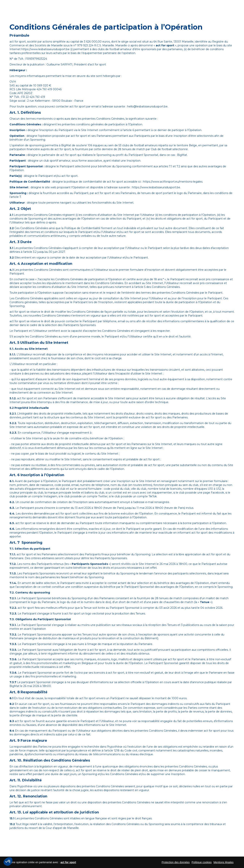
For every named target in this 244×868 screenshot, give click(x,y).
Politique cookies (202, 862)
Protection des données (176, 862)
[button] (8, 862)
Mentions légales (224, 862)
